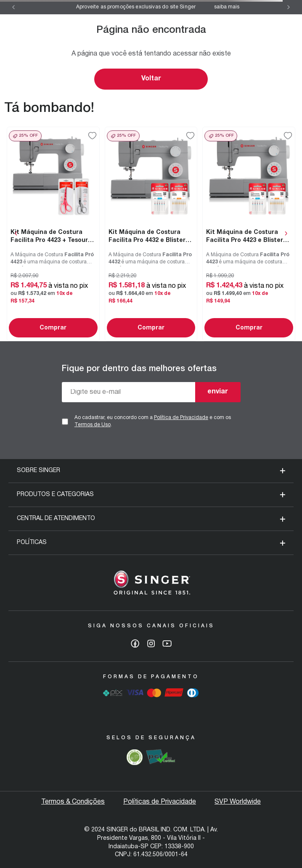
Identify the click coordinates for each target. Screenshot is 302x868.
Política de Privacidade (181, 418)
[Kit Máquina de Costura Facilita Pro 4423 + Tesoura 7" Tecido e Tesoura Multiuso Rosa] (53, 234)
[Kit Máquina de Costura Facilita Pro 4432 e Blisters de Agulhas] (151, 234)
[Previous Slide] (13, 7)
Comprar (53, 328)
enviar (218, 392)
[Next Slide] (289, 7)
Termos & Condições (73, 802)
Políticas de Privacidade (160, 802)
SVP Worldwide (238, 802)
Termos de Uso (93, 425)
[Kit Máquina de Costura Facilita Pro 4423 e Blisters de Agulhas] (249, 234)
